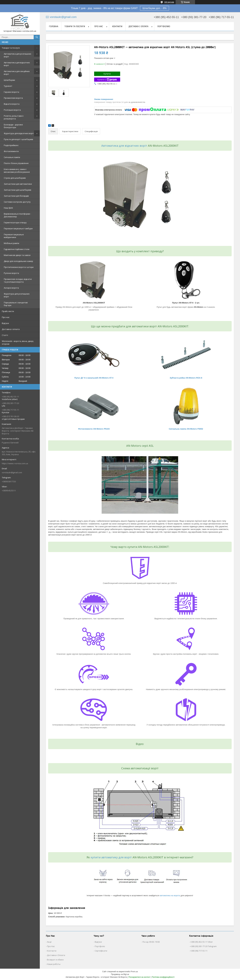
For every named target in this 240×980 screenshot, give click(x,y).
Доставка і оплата (11, 329)
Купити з (107, 80)
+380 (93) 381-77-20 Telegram (203, 946)
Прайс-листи (8, 311)
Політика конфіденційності (163, 977)
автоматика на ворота (170, 895)
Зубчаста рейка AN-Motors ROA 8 (186, 378)
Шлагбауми (9, 80)
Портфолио (164, 26)
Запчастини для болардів (16, 196)
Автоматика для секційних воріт (17, 73)
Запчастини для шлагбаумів (18, 190)
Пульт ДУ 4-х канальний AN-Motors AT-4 (94, 378)
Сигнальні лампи (12, 157)
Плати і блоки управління (16, 163)
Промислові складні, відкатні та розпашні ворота (18, 280)
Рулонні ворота (11, 273)
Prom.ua (134, 972)
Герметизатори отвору (15, 223)
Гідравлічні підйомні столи (17, 249)
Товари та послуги (11, 48)
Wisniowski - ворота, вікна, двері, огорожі (18, 343)
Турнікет (8, 86)
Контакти (117, 26)
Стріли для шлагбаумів (15, 178)
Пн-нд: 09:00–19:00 (151, 942)
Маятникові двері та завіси (17, 255)
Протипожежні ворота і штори (19, 267)
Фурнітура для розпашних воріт (17, 295)
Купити (107, 74)
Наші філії (8, 208)
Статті (5, 335)
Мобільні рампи (11, 243)
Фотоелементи (11, 151)
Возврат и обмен (55, 960)
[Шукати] (37, 37)
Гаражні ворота (11, 92)
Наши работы (54, 964)
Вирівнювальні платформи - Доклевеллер (17, 215)
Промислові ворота (13, 98)
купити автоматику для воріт (111, 857)
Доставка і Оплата (56, 955)
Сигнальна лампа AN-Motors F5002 (186, 429)
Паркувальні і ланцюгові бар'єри (16, 304)
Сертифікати (101, 951)
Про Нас (51, 946)
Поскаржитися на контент (139, 977)
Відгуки (5, 323)
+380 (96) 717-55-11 (199, 951)
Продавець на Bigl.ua (120, 974)
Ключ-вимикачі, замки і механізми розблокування (17, 171)
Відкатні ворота (12, 104)
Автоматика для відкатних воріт (17, 64)
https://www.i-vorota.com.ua (15, 463)
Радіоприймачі (11, 145)
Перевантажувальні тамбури (18, 228)
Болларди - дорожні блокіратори (13, 126)
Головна (54, 26)
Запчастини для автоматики (18, 184)
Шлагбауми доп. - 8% (155, 8)
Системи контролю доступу (17, 202)
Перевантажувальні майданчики (14, 236)
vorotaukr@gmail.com (12, 472)
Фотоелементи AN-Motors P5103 (94, 429)
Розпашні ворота (12, 110)
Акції (49, 942)
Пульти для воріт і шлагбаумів (18, 139)
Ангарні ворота (11, 288)
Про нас (6, 317)
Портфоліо (100, 946)
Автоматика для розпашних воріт (18, 55)
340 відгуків (169, 2)
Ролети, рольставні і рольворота (14, 117)
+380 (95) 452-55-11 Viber (202, 942)
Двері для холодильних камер (18, 261)
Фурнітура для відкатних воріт (19, 133)
